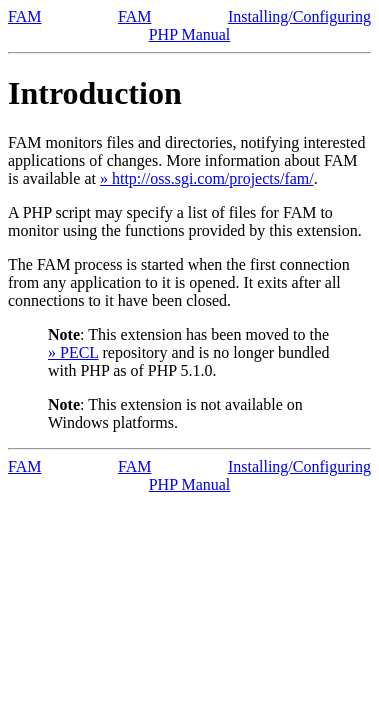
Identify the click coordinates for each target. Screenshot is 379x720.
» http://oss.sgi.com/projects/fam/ (207, 178)
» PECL (73, 352)
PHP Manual (190, 34)
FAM (25, 16)
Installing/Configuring (299, 16)
